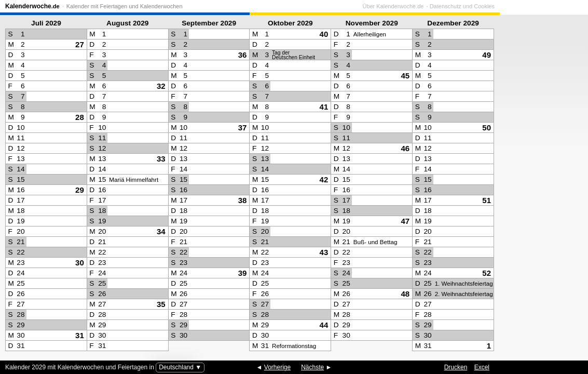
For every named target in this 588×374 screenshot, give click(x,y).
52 (487, 273)
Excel (482, 367)
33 (161, 159)
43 (324, 252)
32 (161, 86)
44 (324, 325)
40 (324, 34)
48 (405, 294)
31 (80, 335)
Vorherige (277, 367)
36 (243, 55)
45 (405, 76)
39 (243, 273)
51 (487, 200)
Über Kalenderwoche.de (481, 6)
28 (80, 117)
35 (161, 304)
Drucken (456, 367)
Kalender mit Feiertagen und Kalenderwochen (125, 6)
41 (324, 107)
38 (243, 200)
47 (405, 221)
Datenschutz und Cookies (550, 6)
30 (80, 263)
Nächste (312, 367)
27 (80, 44)
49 (487, 55)
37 (243, 128)
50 (487, 128)
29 (80, 190)
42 (324, 179)
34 (161, 231)
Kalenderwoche (32, 6)
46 (405, 148)
